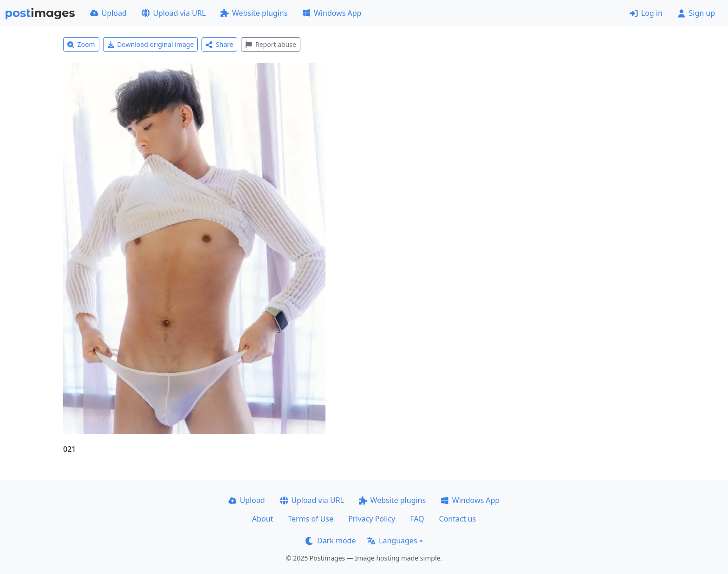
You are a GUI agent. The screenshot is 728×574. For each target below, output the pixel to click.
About (263, 519)
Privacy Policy (372, 519)
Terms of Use (311, 519)
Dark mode (331, 541)
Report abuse (270, 44)
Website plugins (254, 13)
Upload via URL (174, 13)
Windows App (332, 13)
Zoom (81, 44)
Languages (392, 541)
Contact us (458, 519)
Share (219, 44)
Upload (108, 13)
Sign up (696, 13)
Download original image (151, 44)
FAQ (417, 519)
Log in (646, 13)
